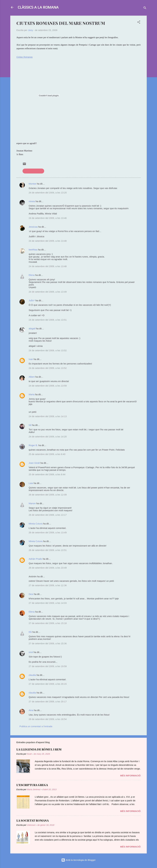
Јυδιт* (32, 300)
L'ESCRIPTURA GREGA (32, 785)
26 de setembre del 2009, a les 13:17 (48, 515)
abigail (32, 328)
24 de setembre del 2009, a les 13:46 (48, 218)
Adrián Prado (35, 559)
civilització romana (33, 171)
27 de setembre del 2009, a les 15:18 (48, 623)
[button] (139, 23)
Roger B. (33, 445)
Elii (30, 632)
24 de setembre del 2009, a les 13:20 (48, 193)
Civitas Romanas (25, 57)
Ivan (31, 359)
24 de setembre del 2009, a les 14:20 (48, 437)
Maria (32, 394)
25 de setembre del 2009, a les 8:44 (47, 474)
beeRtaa (33, 250)
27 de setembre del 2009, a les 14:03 (48, 603)
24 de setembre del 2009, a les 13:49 (48, 292)
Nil (30, 425)
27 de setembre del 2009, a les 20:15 (48, 684)
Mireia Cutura (36, 524)
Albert (32, 377)
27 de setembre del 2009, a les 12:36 (48, 585)
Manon (32, 503)
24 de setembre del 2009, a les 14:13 (48, 416)
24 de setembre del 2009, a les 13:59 (48, 386)
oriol (31, 652)
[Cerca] (145, 8)
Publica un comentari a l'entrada (36, 726)
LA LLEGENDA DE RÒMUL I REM (39, 749)
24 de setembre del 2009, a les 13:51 (48, 320)
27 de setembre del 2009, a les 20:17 (48, 701)
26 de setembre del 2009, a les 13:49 (48, 532)
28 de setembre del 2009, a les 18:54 (48, 719)
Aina (31, 710)
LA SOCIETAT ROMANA (33, 820)
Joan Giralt (34, 463)
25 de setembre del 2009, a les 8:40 (47, 454)
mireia (32, 201)
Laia (31, 483)
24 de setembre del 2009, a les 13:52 (48, 350)
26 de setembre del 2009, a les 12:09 (48, 495)
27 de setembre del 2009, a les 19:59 (48, 666)
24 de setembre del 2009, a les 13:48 (48, 241)
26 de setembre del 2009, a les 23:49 (48, 568)
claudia (32, 675)
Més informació (130, 776)
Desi (31, 594)
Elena (32, 275)
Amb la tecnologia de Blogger (78, 860)
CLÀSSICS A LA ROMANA (38, 7)
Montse (32, 184)
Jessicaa (33, 227)
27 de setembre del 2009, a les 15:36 (48, 643)
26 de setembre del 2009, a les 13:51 (48, 550)
